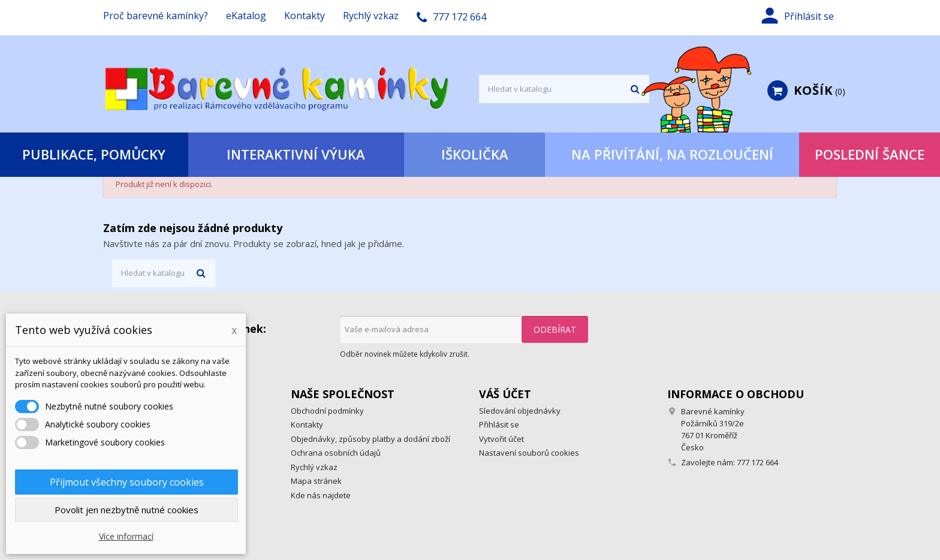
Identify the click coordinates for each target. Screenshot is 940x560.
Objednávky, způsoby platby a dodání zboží (370, 439)
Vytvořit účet (501, 439)
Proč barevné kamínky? (156, 16)
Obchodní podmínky (327, 411)
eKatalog (246, 16)
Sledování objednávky (520, 411)
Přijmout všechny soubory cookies (127, 482)
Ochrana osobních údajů (336, 453)
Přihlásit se (499, 424)
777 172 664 (757, 462)
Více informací (126, 536)
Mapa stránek (316, 481)
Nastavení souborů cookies (529, 453)
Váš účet (505, 394)
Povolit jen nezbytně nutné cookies (126, 510)
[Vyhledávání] (564, 89)
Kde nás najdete (321, 495)
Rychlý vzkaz (371, 16)
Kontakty (305, 16)
